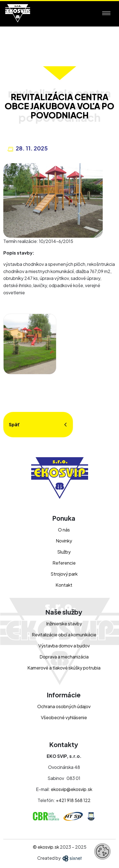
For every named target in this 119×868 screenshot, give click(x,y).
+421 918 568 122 (73, 800)
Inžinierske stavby (64, 624)
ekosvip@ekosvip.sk (72, 789)
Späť (14, 424)
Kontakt (64, 585)
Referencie (64, 563)
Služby (64, 552)
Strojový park (64, 574)
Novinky (64, 541)
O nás (64, 530)
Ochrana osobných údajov (64, 706)
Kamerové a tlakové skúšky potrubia (64, 668)
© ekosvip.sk (46, 847)
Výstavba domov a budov (64, 646)
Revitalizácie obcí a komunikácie (64, 635)
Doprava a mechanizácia (64, 657)
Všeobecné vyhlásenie (64, 717)
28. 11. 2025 (32, 148)
